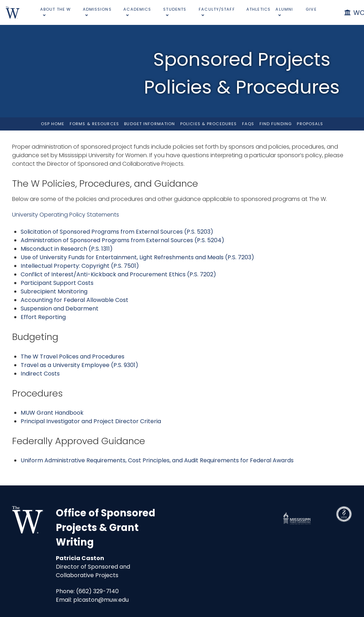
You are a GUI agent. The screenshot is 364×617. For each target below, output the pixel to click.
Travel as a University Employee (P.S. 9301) (79, 365)
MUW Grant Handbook (52, 413)
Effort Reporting (43, 317)
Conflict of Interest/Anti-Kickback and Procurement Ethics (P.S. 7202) (118, 274)
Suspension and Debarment (60, 308)
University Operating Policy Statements (66, 215)
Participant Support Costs (57, 283)
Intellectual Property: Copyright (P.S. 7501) (80, 266)
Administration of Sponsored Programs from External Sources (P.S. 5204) (122, 240)
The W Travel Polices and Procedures (73, 357)
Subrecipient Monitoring (54, 291)
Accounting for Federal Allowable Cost (74, 300)
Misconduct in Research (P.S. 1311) (67, 249)
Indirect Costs (40, 374)
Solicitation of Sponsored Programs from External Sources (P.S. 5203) (117, 232)
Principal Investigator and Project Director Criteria (91, 421)
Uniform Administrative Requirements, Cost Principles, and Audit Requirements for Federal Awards (157, 460)
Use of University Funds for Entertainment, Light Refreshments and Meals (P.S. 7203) (137, 257)
